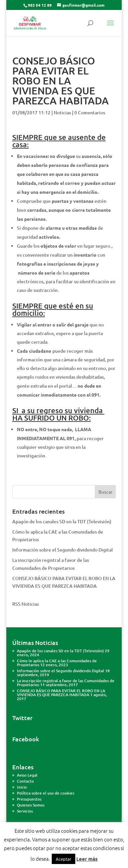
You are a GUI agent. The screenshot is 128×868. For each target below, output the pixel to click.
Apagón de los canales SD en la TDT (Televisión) (62, 521)
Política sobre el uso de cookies (46, 793)
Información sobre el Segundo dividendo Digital (63, 550)
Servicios (25, 811)
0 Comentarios (90, 113)
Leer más (87, 859)
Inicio (22, 787)
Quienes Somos (31, 805)
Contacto (25, 781)
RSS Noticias (26, 604)
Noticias (62, 113)
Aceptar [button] (64, 859)
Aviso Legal (27, 775)
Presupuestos (29, 799)
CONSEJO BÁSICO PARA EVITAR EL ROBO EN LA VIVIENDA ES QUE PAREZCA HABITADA (61, 693)
